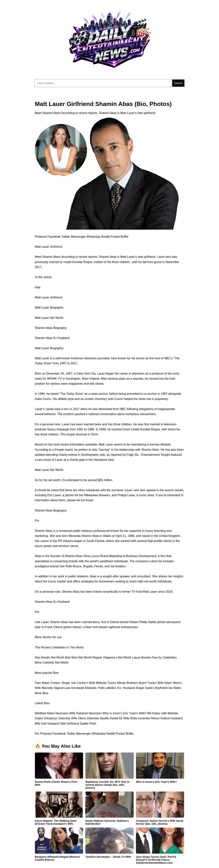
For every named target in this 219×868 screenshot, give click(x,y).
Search (178, 83)
